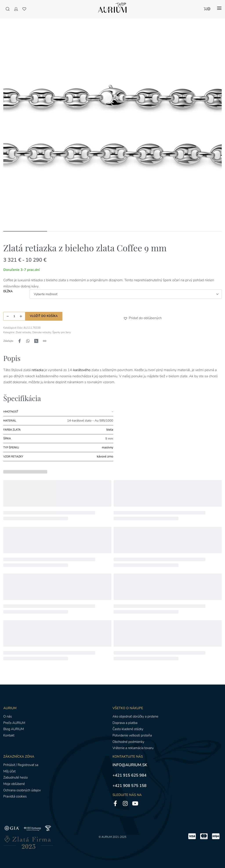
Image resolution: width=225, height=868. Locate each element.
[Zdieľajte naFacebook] (20, 341)
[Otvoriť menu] (219, 8)
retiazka (37, 370)
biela (110, 430)
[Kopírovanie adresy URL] (45, 341)
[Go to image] (25, 231)
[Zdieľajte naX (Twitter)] (36, 341)
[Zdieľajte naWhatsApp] (28, 341)
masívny (107, 447)
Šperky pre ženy (62, 332)
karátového (82, 370)
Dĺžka (8, 291)
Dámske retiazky (42, 332)
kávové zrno (105, 456)
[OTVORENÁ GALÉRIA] (112, 117)
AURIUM (107, 837)
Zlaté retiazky (23, 332)
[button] (126, 318)
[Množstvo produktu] (14, 316)
